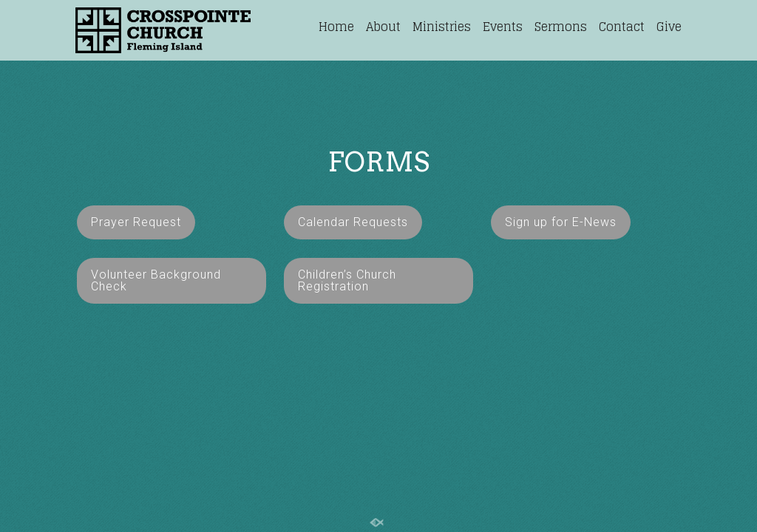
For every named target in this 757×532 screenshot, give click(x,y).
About (383, 27)
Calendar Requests (353, 222)
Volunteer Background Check (156, 280)
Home (336, 27)
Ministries (442, 27)
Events (503, 27)
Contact (622, 27)
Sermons (561, 27)
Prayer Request (136, 222)
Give (669, 27)
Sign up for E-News (561, 222)
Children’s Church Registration (347, 280)
